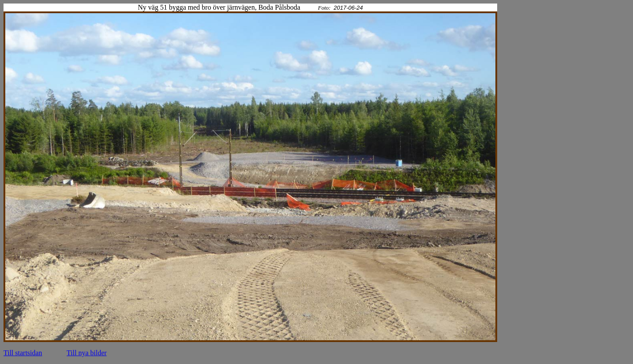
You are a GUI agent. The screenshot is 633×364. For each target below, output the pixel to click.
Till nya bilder (87, 353)
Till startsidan (23, 353)
